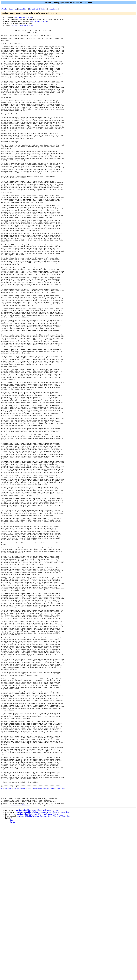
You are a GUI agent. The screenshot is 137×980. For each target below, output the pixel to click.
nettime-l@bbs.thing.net (23, 17)
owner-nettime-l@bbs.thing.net (22, 25)
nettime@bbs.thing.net (39, 21)
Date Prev (5, 9)
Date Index (43, 9)
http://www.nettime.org (21, 960)
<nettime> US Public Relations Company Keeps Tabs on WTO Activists (42, 967)
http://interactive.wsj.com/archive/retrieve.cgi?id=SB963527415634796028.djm (33, 940)
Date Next (14, 9)
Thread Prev (23, 9)
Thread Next (33, 9)
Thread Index (53, 9)
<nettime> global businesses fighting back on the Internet (37, 965)
